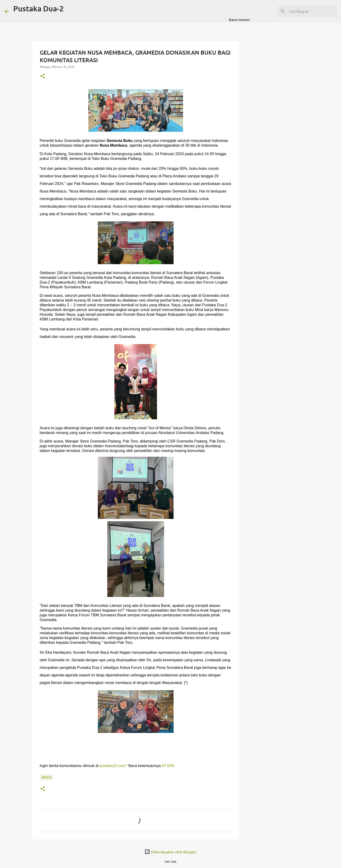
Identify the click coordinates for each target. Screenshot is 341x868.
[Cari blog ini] (312, 11)
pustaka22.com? (113, 766)
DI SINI (168, 766)
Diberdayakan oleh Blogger (170, 852)
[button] (43, 77)
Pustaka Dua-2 (38, 8)
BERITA (47, 777)
